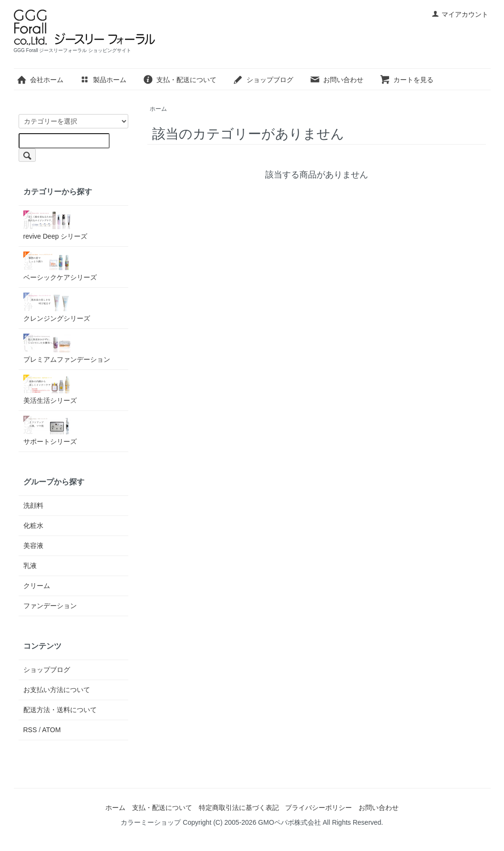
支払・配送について (180, 80)
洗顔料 (33, 505)
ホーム (158, 109)
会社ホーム (40, 80)
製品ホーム (103, 80)
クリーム (37, 586)
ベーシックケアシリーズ (60, 266)
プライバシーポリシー (319, 808)
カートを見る (406, 80)
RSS (30, 730)
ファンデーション (50, 606)
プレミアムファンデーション (67, 348)
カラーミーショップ (151, 822)
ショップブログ (263, 80)
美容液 (33, 546)
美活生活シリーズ (50, 389)
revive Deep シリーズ (56, 225)
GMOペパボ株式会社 (289, 822)
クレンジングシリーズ (57, 307)
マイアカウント (460, 14)
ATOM (51, 730)
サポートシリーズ (50, 431)
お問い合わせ (336, 80)
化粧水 (33, 525)
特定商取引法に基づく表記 (239, 808)
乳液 (30, 566)
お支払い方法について (57, 690)
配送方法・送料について (60, 710)
